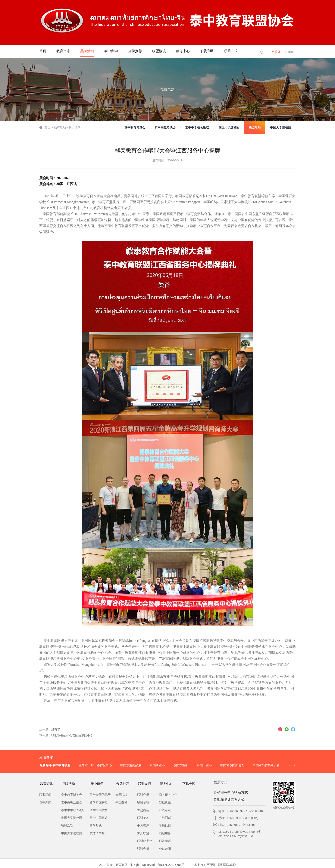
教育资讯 (64, 52)
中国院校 (121, 799)
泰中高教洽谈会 (165, 127)
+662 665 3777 (237, 810)
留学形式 (96, 822)
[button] (294, 765)
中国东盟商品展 (131, 765)
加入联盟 (143, 830)
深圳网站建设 (227, 862)
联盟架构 (143, 815)
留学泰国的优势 (100, 792)
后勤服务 (165, 830)
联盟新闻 (45, 792)
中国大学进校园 (281, 127)
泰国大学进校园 (229, 127)
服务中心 (188, 52)
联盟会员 (143, 846)
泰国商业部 (157, 765)
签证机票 (165, 799)
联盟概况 (163, 52)
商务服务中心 (168, 792)
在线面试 (165, 815)
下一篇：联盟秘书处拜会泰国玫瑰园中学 (66, 735)
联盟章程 (143, 799)
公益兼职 (165, 846)
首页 (43, 52)
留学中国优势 (99, 807)
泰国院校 (121, 792)
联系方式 (238, 52)
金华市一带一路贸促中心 (95, 765)
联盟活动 (255, 127)
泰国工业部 (204, 765)
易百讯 (211, 862)
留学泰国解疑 (99, 799)
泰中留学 (114, 52)
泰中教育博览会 (135, 127)
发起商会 (143, 807)
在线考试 (165, 807)
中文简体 (274, 52)
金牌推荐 (138, 52)
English (291, 52)
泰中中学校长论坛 (197, 127)
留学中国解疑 (99, 815)
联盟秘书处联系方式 (231, 799)
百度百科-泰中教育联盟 (55, 765)
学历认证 (165, 822)
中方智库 (143, 822)
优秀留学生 (97, 830)
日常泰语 (165, 838)
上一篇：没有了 (50, 729)
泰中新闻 (45, 799)
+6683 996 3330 (238, 817)
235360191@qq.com (241, 824)
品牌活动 (89, 52)
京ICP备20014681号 (171, 862)
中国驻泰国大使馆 (232, 765)
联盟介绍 (147, 782)
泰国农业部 (181, 765)
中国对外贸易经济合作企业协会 (274, 765)
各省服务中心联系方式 (232, 791)
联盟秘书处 (145, 838)
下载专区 (213, 52)
